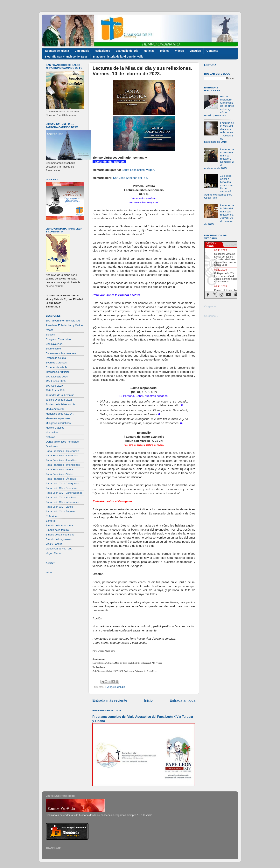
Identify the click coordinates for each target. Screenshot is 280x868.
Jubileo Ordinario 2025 (59, 400)
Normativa (52, 432)
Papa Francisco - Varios (60, 469)
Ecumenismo (53, 349)
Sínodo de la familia (57, 530)
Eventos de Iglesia (57, 51)
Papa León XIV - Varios (59, 507)
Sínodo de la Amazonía (59, 525)
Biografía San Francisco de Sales (66, 57)
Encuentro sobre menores (61, 353)
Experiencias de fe (56, 367)
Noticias (149, 51)
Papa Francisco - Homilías (61, 460)
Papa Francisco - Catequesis (63, 451)
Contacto (212, 51)
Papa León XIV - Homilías (61, 497)
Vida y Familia (54, 544)
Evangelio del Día (127, 51)
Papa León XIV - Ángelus (60, 511)
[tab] (213, 245)
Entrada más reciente (110, 700)
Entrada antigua (182, 700)
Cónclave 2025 (54, 344)
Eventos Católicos (56, 363)
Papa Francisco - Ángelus (61, 479)
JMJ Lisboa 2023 (56, 381)
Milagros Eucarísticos (58, 423)
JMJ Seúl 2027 (54, 386)
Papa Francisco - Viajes (59, 474)
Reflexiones (102, 51)
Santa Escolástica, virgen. (138, 170)
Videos (179, 51)
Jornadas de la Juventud (60, 395)
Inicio (148, 700)
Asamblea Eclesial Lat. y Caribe (64, 325)
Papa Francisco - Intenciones (63, 465)
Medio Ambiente (55, 409)
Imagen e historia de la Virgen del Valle (118, 57)
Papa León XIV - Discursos (61, 488)
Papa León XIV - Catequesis (62, 483)
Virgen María (53, 553)
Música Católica (55, 428)
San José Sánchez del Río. (131, 178)
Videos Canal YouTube (59, 549)
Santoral (51, 521)
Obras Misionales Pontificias (62, 442)
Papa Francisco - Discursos (62, 455)
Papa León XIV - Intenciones (62, 502)
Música (165, 51)
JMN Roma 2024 (56, 390)
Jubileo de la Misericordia (60, 404)
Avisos (50, 330)
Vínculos (195, 51)
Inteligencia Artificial (57, 372)
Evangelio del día (115, 687)
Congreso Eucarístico (58, 339)
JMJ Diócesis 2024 (57, 377)
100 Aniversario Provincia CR (63, 321)
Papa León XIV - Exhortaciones (64, 493)
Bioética (50, 335)
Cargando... (211, 306)
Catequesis (82, 51)
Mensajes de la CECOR (60, 414)
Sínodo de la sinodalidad (60, 535)
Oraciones (52, 446)
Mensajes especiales (58, 418)
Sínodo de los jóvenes (59, 539)
